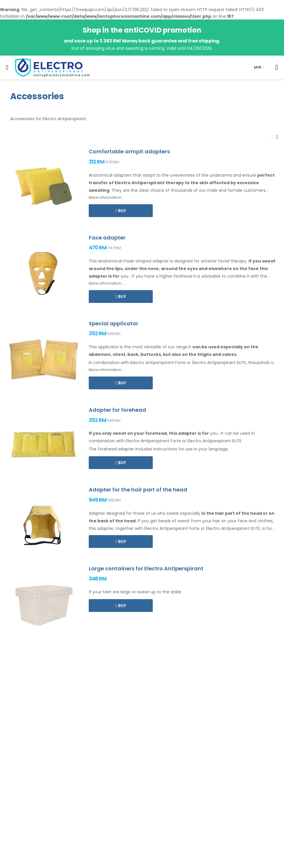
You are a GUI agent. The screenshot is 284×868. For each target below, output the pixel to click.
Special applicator (113, 323)
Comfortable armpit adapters (129, 151)
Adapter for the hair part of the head (138, 490)
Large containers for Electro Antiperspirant (146, 568)
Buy (122, 211)
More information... (106, 197)
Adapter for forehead (117, 410)
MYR (258, 67)
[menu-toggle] (7, 68)
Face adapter (107, 238)
